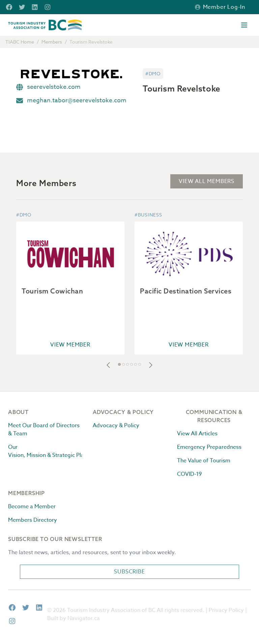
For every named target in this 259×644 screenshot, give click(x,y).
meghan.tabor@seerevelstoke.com (77, 100)
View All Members (207, 181)
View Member (70, 345)
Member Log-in (220, 7)
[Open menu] (244, 25)
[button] (108, 365)
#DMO (153, 73)
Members (52, 42)
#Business (148, 215)
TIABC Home (20, 42)
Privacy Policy (226, 610)
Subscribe (129, 572)
